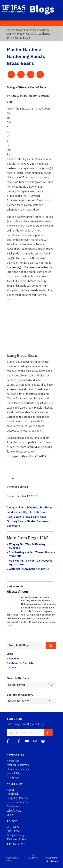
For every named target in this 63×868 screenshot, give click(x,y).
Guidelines (13, 806)
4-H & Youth (14, 777)
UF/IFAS (12, 667)
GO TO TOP (34, 858)
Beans (18, 517)
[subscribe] (48, 732)
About (10, 790)
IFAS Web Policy (16, 839)
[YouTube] (27, 741)
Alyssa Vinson (17, 591)
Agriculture (13, 761)
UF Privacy (13, 827)
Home (10, 30)
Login (10, 815)
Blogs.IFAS (13, 658)
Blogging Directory (18, 798)
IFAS (56, 861)
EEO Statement (16, 844)
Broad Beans (31, 517)
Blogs (42, 9)
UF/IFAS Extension (35, 512)
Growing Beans (16, 521)
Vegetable (13, 526)
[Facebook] (8, 741)
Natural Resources (18, 765)
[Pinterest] (19, 741)
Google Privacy (16, 835)
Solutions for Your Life (20, 663)
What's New (14, 811)
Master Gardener (38, 521)
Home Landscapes (18, 769)
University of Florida (52, 860)
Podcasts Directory (18, 802)
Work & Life (14, 773)
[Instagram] (43, 741)
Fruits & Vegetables (31, 507)
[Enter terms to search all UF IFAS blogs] (27, 645)
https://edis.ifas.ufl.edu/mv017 (27, 456)
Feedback (13, 794)
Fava (43, 517)
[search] (51, 645)
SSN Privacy (14, 831)
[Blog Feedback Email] (35, 741)
